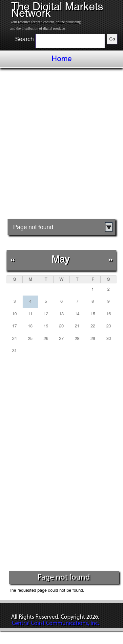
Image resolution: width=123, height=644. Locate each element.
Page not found (33, 227)
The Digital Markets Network (57, 10)
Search (24, 39)
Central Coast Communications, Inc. (55, 623)
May (61, 259)
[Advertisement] (61, 146)
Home (62, 59)
